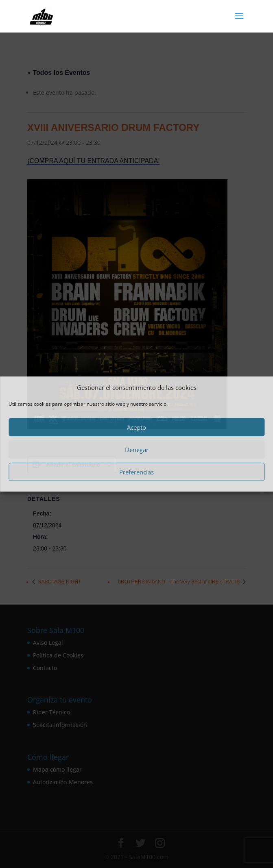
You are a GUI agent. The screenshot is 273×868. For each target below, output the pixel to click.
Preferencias (136, 472)
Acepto (136, 427)
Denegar (137, 450)
